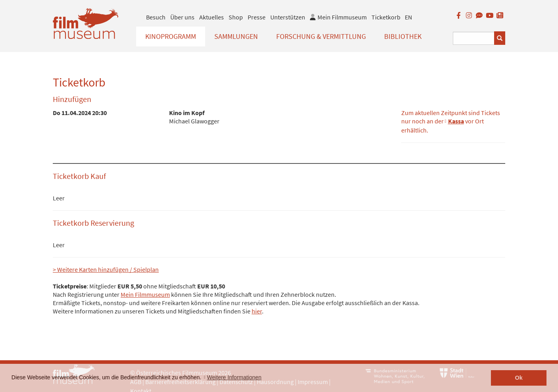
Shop (236, 17)
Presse (257, 17)
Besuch (156, 17)
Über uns (182, 17)
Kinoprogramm (171, 36)
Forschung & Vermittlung (321, 36)
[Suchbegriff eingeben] (474, 38)
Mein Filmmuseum (145, 294)
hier (257, 311)
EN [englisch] (408, 17)
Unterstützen (288, 17)
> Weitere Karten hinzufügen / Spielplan (106, 269)
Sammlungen (236, 36)
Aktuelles (212, 17)
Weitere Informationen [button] (234, 377)
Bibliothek (403, 36)
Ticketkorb (386, 17)
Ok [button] (519, 378)
